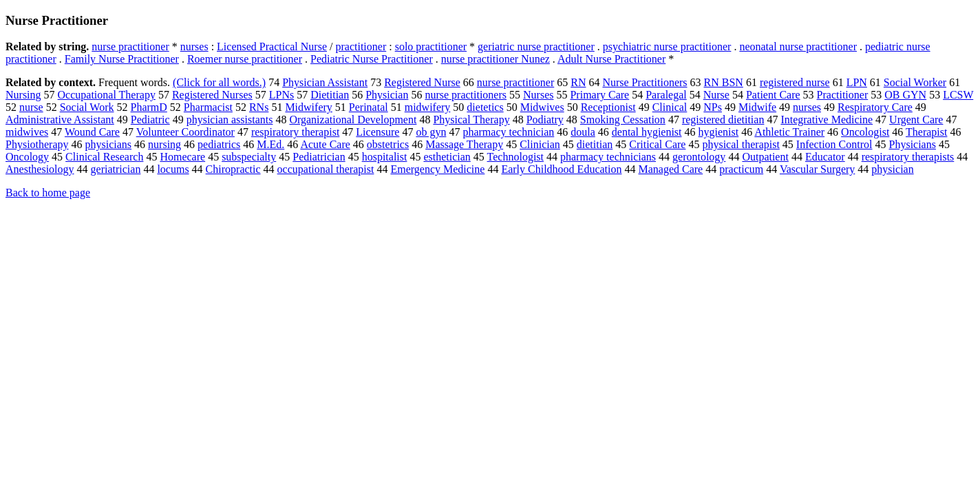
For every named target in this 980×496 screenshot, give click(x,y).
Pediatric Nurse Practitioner (372, 59)
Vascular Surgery (817, 169)
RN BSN (724, 82)
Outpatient (765, 157)
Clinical (670, 107)
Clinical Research (104, 157)
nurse (31, 107)
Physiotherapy (37, 144)
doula (583, 132)
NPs (713, 107)
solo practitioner (431, 46)
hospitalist (385, 157)
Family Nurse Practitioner (122, 59)
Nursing (23, 95)
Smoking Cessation (623, 120)
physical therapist (741, 144)
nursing (164, 144)
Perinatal (369, 107)
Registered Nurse (422, 82)
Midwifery (308, 107)
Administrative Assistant (60, 120)
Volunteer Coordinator (185, 132)
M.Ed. (270, 144)
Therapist (926, 132)
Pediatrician (319, 157)
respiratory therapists (908, 157)
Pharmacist (208, 107)
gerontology (699, 157)
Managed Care (670, 169)
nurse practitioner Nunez (496, 59)
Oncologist (865, 132)
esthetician (447, 157)
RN (578, 82)
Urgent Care (916, 120)
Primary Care (599, 95)
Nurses (538, 95)
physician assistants (230, 120)
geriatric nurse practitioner (536, 46)
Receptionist (608, 107)
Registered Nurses (212, 95)
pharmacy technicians (608, 157)
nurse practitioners (466, 95)
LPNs (281, 95)
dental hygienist (647, 132)
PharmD (149, 107)
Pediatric (150, 120)
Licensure (377, 132)
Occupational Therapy (107, 95)
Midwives (542, 107)
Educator (825, 157)
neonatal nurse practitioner (798, 46)
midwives (27, 132)
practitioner (361, 46)
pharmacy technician (508, 132)
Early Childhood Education (561, 169)
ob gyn (431, 132)
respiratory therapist (295, 132)
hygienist (719, 132)
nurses (194, 46)
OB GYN (905, 95)
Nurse (716, 95)
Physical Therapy (471, 120)
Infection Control (834, 144)
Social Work (87, 107)
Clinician (540, 144)
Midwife (757, 107)
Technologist (515, 157)
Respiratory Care (875, 107)
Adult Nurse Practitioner (611, 59)
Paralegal (666, 95)
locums (173, 169)
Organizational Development (353, 120)
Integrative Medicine (827, 120)
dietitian (595, 144)
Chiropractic (233, 169)
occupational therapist (326, 169)
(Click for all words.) (219, 82)
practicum (741, 169)
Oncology (27, 157)
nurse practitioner (130, 46)
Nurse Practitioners (645, 82)
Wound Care (92, 132)
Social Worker (915, 82)
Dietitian (330, 95)
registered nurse (795, 82)
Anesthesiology (40, 169)
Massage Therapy (464, 144)
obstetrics (388, 144)
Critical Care (657, 144)
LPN (857, 82)
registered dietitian (723, 120)
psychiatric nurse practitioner (667, 46)
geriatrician (116, 169)
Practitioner (843, 95)
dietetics (485, 107)
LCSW (958, 95)
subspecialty (249, 157)
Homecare (182, 157)
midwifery (428, 107)
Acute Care (325, 144)
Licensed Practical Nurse (272, 46)
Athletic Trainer (789, 132)
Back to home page (48, 193)
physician (892, 169)
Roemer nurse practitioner (245, 59)
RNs (259, 107)
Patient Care (773, 95)
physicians (109, 144)
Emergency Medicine (437, 169)
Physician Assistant (325, 82)
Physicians (913, 144)
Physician (387, 95)
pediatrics (219, 144)
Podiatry (545, 120)
